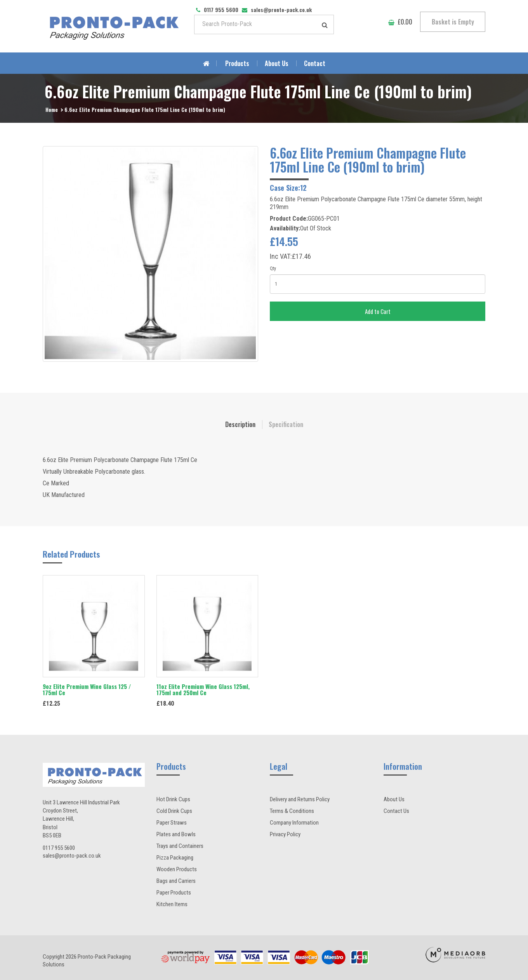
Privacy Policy (285, 834)
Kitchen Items (172, 904)
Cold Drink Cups (174, 811)
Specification (286, 424)
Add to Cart (378, 311)
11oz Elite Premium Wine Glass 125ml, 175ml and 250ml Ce (203, 690)
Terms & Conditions (292, 811)
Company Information (294, 823)
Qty (273, 269)
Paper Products (174, 893)
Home (52, 109)
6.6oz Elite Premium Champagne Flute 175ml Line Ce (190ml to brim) (145, 109)
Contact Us (396, 811)
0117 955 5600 (59, 848)
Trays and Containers (180, 846)
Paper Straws (172, 823)
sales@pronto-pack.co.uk (72, 856)
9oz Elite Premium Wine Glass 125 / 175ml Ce (87, 690)
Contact (315, 63)
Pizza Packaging (175, 858)
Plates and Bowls (176, 834)
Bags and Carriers (176, 881)
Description (240, 424)
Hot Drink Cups (173, 799)
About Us (277, 63)
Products (237, 63)
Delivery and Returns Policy (300, 799)
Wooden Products (177, 869)
